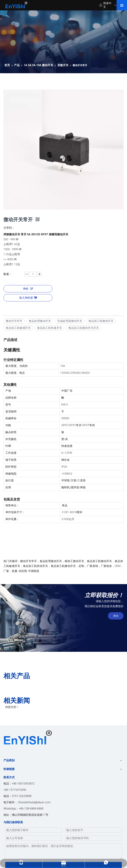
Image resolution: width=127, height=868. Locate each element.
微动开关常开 (14, 321)
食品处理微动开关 (40, 321)
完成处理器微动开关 (70, 321)
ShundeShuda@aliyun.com (34, 802)
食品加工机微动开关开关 (84, 328)
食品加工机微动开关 (101, 321)
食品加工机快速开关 (50, 328)
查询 (116, 616)
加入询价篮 (28, 298)
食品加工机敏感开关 (18, 328)
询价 (28, 289)
